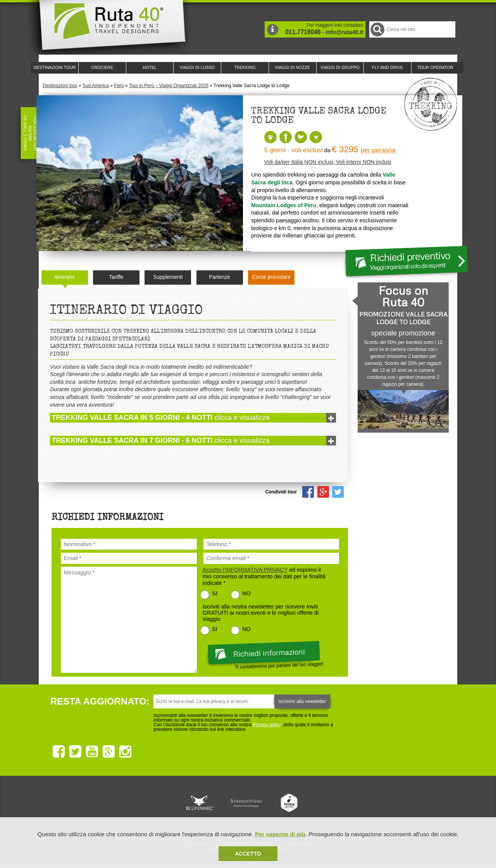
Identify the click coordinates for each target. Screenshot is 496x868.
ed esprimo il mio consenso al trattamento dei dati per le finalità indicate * (264, 576)
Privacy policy (267, 725)
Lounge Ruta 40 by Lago (333, 803)
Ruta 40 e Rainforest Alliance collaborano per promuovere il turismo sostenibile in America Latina (203, 803)
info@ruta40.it (344, 32)
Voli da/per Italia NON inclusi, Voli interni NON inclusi (328, 162)
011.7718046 (303, 32)
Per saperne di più (280, 834)
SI (215, 593)
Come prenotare (271, 277)
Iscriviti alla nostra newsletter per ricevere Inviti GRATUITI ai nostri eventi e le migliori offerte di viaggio (261, 613)
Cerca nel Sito (377, 29)
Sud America (96, 86)
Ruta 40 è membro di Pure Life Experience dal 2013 (246, 803)
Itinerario (65, 277)
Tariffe (116, 277)
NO (246, 593)
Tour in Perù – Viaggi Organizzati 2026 (169, 86)
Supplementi (168, 277)
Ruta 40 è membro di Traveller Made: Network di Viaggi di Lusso (160, 803)
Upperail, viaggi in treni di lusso (290, 803)
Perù (119, 86)
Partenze (220, 277)
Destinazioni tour (60, 86)
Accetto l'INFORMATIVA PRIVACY (245, 570)
